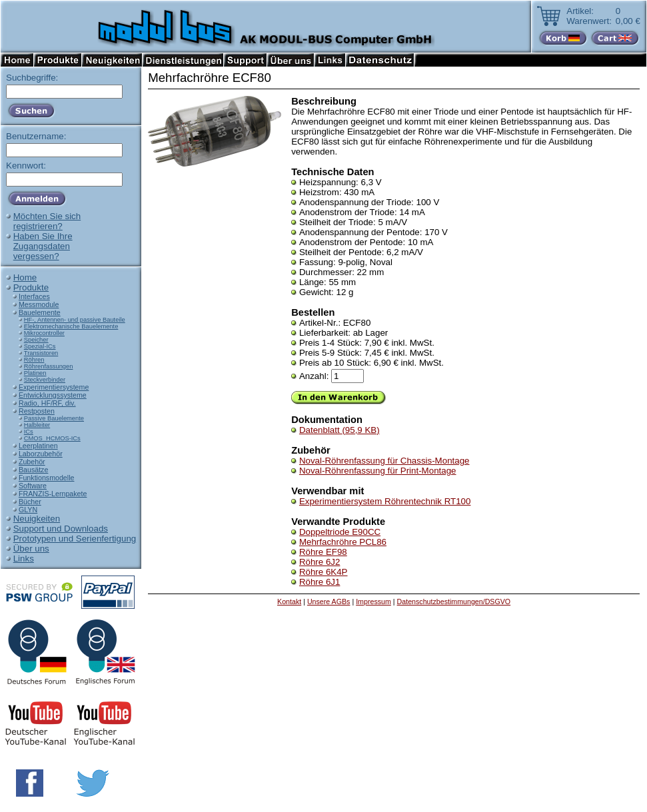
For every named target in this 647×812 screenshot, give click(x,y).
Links (24, 559)
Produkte (31, 287)
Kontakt (289, 602)
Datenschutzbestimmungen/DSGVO (454, 602)
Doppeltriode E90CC (340, 532)
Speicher (36, 340)
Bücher (30, 502)
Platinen (35, 373)
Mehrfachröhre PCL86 (343, 542)
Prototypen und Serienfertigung (75, 539)
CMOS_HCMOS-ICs (52, 438)
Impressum (373, 602)
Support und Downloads (61, 529)
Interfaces (34, 296)
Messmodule (39, 304)
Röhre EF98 (323, 552)
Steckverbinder (45, 380)
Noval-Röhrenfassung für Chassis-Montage (384, 461)
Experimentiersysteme (54, 387)
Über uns (31, 549)
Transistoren (41, 353)
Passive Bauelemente (54, 418)
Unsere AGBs (329, 602)
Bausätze (33, 470)
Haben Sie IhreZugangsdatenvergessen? (43, 246)
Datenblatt (339, 430)
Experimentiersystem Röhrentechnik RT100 (385, 501)
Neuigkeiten (37, 519)
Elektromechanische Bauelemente (71, 326)
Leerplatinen (38, 446)
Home (25, 277)
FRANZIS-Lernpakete (53, 494)
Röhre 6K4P (323, 572)
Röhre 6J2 (320, 562)
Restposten (37, 411)
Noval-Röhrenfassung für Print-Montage (378, 471)
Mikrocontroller (44, 333)
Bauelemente (40, 312)
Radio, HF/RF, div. (47, 403)
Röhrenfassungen (49, 366)
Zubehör (32, 462)
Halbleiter (37, 425)
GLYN (28, 510)
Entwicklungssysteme (53, 395)
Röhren (34, 360)
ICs (29, 432)
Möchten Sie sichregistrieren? (47, 221)
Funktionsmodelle (47, 478)
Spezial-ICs (40, 346)
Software (33, 486)
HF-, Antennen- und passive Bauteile (75, 320)
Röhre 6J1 (320, 582)
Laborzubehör (41, 454)
